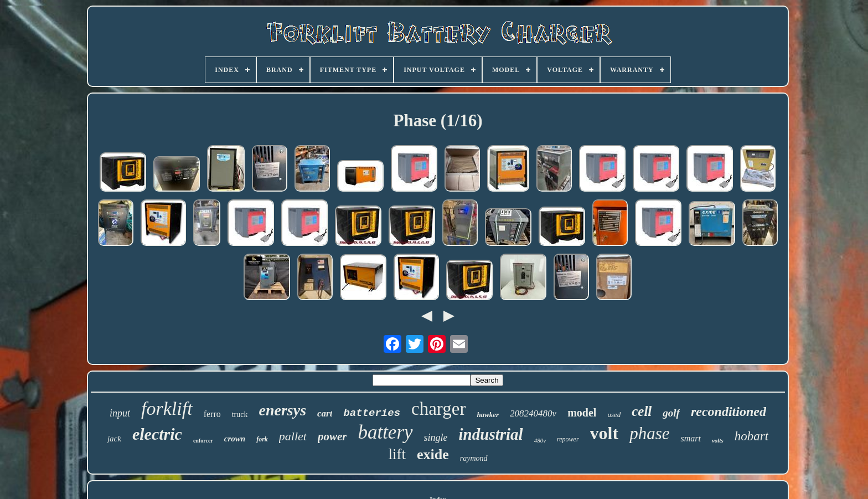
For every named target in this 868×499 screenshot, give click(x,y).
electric (157, 434)
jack (114, 439)
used (614, 415)
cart (325, 413)
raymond (474, 458)
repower (568, 439)
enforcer (203, 441)
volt (604, 433)
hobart (751, 436)
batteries (372, 413)
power (332, 436)
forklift (167, 408)
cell (642, 411)
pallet (293, 436)
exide (433, 454)
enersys (282, 410)
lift (397, 454)
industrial (491, 434)
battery (385, 432)
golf (671, 413)
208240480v (533, 413)
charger (438, 409)
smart (690, 438)
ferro (212, 414)
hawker (488, 415)
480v (540, 440)
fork (262, 439)
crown (235, 439)
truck (240, 415)
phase (649, 433)
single (436, 438)
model (582, 413)
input (120, 413)
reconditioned (728, 411)
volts (718, 440)
